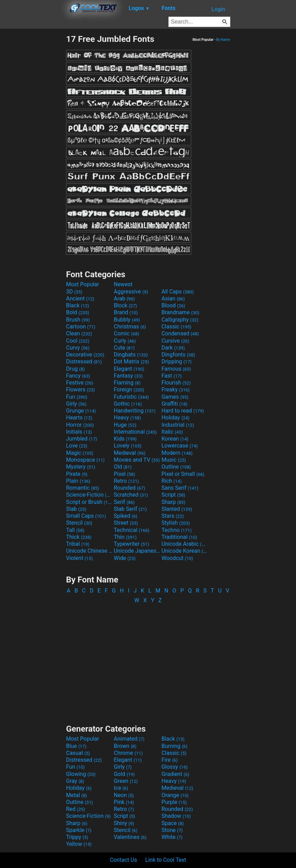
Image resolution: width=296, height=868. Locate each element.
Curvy (78, 348)
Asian (173, 299)
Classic (177, 327)
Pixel (124, 474)
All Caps (178, 292)
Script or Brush (89, 502)
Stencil (79, 523)
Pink (124, 802)
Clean (79, 333)
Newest (123, 284)
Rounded (129, 488)
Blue (76, 746)
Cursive (175, 341)
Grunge (81, 411)
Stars (173, 516)
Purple (174, 802)
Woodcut (177, 558)
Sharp (173, 502)
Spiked (126, 516)
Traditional (179, 537)
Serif (124, 502)
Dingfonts (178, 355)
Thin (125, 537)
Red (76, 809)
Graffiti (174, 404)
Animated (129, 739)
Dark (173, 348)
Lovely (128, 446)
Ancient (80, 299)
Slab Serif (130, 509)
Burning (174, 746)
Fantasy (128, 376)
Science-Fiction (89, 495)
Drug (75, 369)
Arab (124, 299)
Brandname (180, 312)
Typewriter (131, 544)
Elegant (129, 369)
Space (173, 823)
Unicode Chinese (89, 551)
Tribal (78, 544)
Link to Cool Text (166, 860)
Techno (177, 530)
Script (173, 495)
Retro (126, 481)
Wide (125, 558)
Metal (77, 795)
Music (174, 460)
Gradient (175, 774)
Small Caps (86, 516)
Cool (78, 341)
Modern (177, 453)
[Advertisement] (33, 138)
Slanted (177, 509)
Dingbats (131, 355)
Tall (75, 530)
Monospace (85, 460)
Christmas (130, 327)
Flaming (127, 383)
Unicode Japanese (137, 551)
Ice (121, 788)
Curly (125, 341)
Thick (79, 537)
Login (218, 9)
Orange (175, 795)
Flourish (176, 383)
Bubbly (127, 320)
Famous (176, 369)
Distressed (84, 361)
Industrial (178, 425)
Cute (124, 348)
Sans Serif (180, 488)
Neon (124, 795)
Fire (170, 760)
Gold (124, 774)
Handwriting (135, 411)
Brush (78, 320)
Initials (79, 432)
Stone (172, 830)
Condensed (180, 333)
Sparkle (79, 830)
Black (78, 305)
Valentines (130, 837)
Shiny (124, 823)
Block (125, 305)
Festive (80, 383)
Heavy (127, 418)
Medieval (130, 453)
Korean (175, 439)
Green (126, 781)
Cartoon (81, 327)
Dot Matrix (131, 361)
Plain (78, 481)
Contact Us (124, 860)
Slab (76, 509)
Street (126, 523)
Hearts (79, 418)
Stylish (176, 523)
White (172, 837)
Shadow (176, 816)
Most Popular (83, 284)
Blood (173, 305)
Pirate (77, 474)
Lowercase (180, 446)
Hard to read (183, 411)
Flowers (81, 390)
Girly (76, 404)
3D (74, 292)
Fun (77, 397)
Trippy (77, 837)
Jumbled (82, 439)
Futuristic (131, 397)
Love (77, 446)
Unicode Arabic (185, 544)
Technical (132, 530)
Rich (172, 481)
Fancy (78, 376)
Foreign (129, 390)
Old (123, 467)
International (135, 432)
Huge (125, 425)
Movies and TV (137, 460)
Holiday (175, 418)
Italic (172, 432)
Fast (172, 376)
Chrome (128, 753)
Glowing (81, 774)
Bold (78, 312)
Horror (80, 425)
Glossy (175, 767)
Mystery (81, 467)
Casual (78, 753)
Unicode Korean (185, 551)
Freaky (176, 390)
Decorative (85, 355)
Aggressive (131, 292)
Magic (80, 453)
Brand (126, 312)
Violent (79, 558)
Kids (125, 439)
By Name (223, 40)
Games (175, 397)
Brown (125, 746)
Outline (176, 467)
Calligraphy (180, 320)
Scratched (131, 495)
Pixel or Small (183, 474)
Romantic (83, 488)
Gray (75, 781)
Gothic (128, 404)
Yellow (79, 844)
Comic (126, 333)
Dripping (177, 361)
